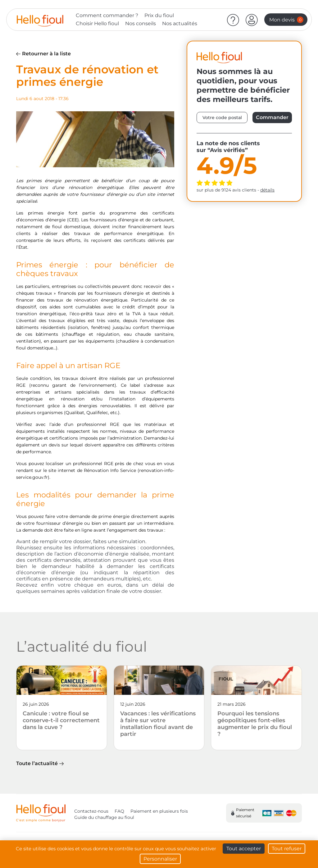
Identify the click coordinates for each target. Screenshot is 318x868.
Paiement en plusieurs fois (159, 811)
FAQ (119, 811)
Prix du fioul (159, 15)
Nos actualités (180, 23)
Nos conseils (141, 23)
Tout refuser (287, 849)
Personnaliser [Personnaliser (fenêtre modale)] (160, 859)
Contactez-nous (91, 811)
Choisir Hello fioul (97, 23)
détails (267, 190)
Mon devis (286, 20)
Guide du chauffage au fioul (104, 817)
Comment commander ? (107, 15)
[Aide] (233, 20)
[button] (252, 20)
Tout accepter (244, 849)
